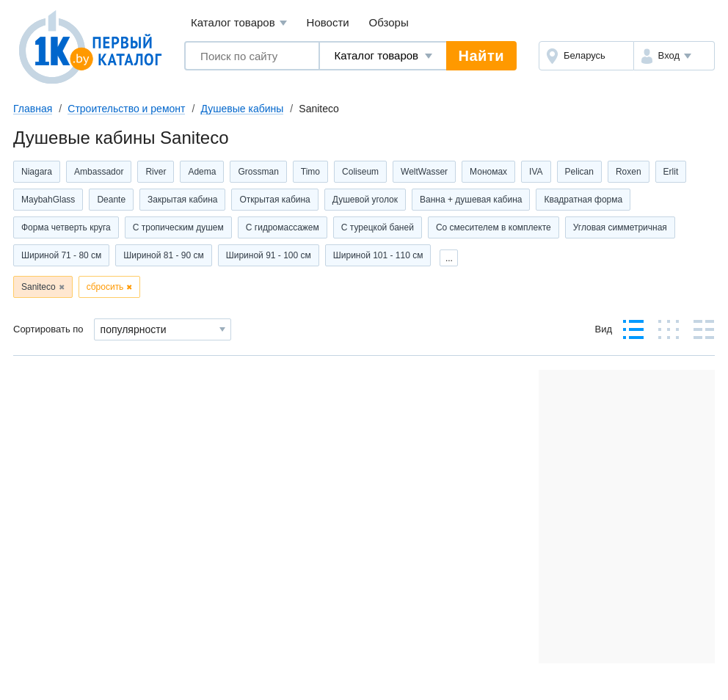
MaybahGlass (48, 200)
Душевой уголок (365, 200)
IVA (536, 172)
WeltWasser (424, 172)
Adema (202, 172)
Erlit (671, 172)
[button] (674, 56)
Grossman (258, 172)
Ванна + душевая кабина (471, 200)
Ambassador (99, 172)
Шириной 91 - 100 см (269, 255)
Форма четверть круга (66, 227)
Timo (310, 172)
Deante (111, 200)
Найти (481, 56)
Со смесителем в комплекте (494, 227)
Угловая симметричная (620, 227)
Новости (328, 22)
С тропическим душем (178, 227)
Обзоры (389, 22)
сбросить (105, 287)
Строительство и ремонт (126, 109)
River (156, 172)
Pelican (579, 172)
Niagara (37, 172)
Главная (33, 109)
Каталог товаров (239, 23)
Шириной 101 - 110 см (378, 255)
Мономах (488, 172)
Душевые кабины (242, 109)
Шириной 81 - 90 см (163, 255)
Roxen (629, 172)
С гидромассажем (283, 227)
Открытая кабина (274, 200)
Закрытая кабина (182, 200)
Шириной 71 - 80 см (61, 255)
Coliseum (360, 172)
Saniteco (39, 287)
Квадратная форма (583, 200)
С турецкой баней (378, 227)
